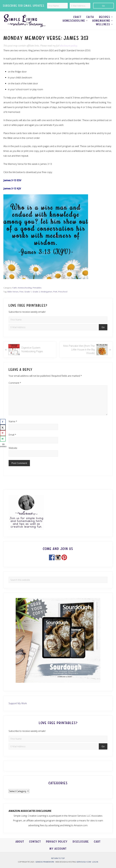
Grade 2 (36, 292)
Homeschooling (25, 288)
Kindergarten (46, 292)
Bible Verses (13, 292)
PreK (55, 292)
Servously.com (84, 862)
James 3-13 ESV (12, 180)
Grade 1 (28, 292)
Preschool (63, 292)
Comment (15, 383)
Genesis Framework (45, 862)
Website (13, 448)
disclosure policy (69, 46)
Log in (95, 862)
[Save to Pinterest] (3, 433)
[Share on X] (3, 428)
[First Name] (57, 6)
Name (13, 421)
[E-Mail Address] (80, 6)
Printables (37, 288)
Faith (15, 288)
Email (12, 435)
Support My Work (18, 703)
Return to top (58, 858)
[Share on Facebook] (3, 422)
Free (21, 292)
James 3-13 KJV (12, 188)
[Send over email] (3, 439)
